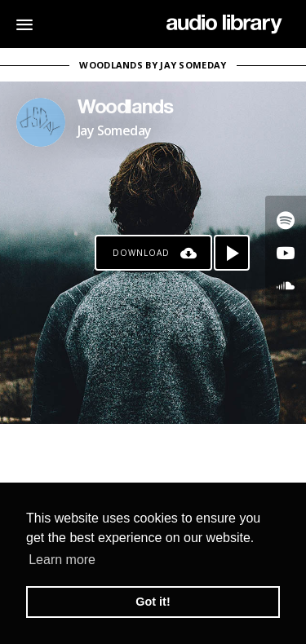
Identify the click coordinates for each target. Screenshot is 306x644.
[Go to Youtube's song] (286, 253)
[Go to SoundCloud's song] (286, 285)
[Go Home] (224, 24)
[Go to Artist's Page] (41, 122)
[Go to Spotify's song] (286, 220)
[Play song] (232, 253)
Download (141, 253)
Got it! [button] (153, 602)
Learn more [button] (62, 560)
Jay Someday (114, 130)
